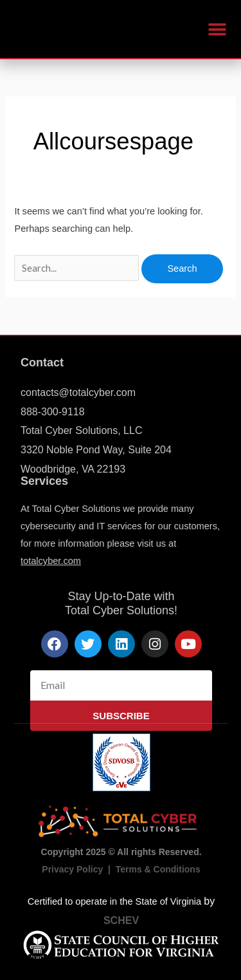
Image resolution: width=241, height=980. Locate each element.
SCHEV (121, 920)
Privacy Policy (72, 869)
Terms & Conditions (158, 869)
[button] (217, 29)
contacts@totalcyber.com (78, 392)
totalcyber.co (47, 561)
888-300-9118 (53, 412)
